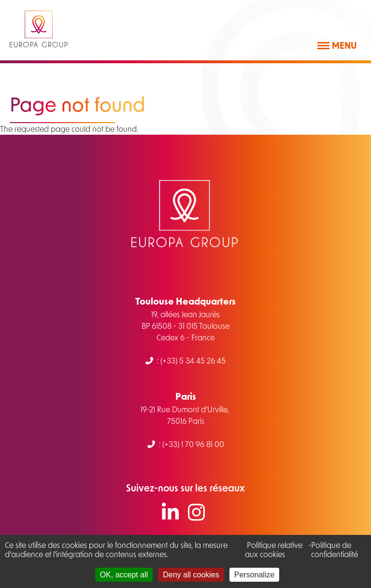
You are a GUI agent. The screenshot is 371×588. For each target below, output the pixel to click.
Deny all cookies (191, 575)
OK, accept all (124, 575)
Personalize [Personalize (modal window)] (255, 575)
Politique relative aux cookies (274, 549)
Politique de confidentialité (335, 549)
